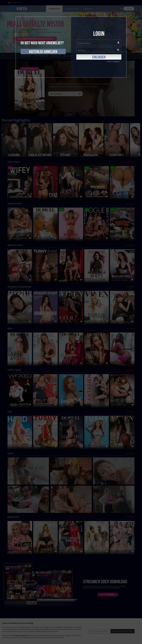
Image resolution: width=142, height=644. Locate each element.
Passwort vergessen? (113, 61)
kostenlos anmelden (43, 52)
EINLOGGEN (99, 57)
